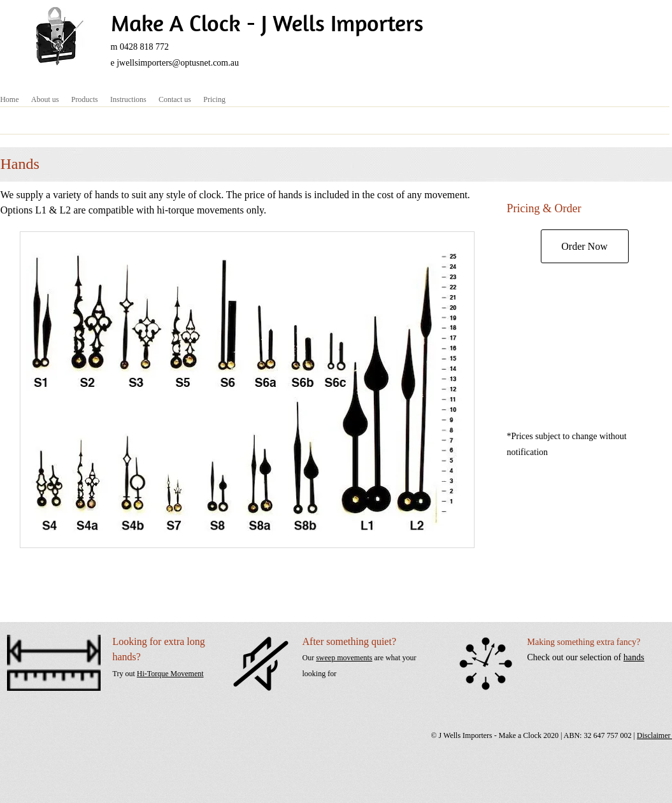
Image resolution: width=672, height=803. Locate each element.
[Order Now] (585, 246)
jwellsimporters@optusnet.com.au (178, 63)
